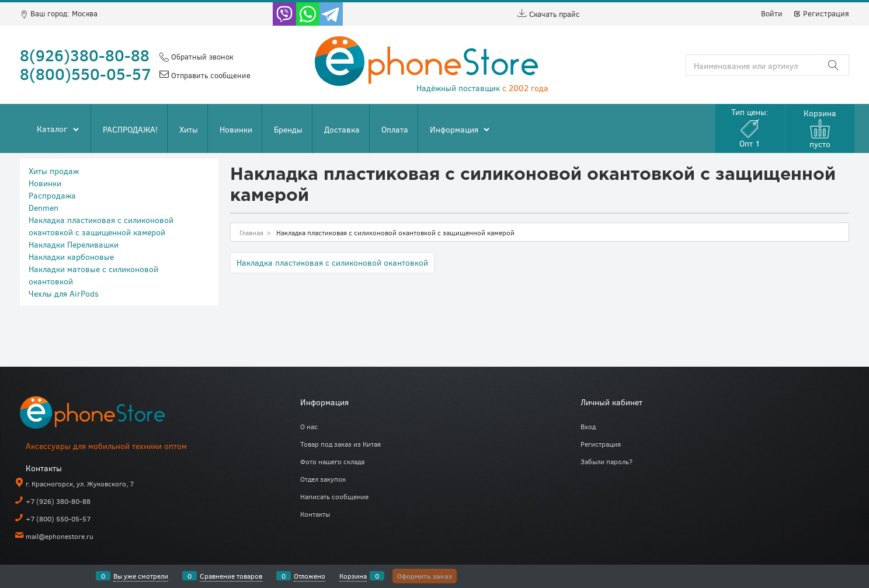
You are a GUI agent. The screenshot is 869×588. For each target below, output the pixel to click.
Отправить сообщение (210, 75)
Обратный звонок (201, 57)
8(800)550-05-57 (86, 74)
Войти (772, 13)
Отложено (310, 576)
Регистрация (821, 13)
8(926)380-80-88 (85, 55)
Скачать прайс (549, 14)
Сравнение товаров (231, 576)
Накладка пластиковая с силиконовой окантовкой (332, 262)
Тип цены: (750, 128)
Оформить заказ (425, 576)
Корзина (353, 576)
